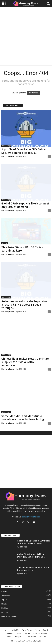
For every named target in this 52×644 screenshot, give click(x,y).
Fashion (5, 608)
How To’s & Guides (9, 616)
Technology (6, 146)
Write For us (27, 630)
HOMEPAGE (34, 93)
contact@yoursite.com (31, 517)
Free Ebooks (31, 637)
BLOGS (5, 612)
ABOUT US (15, 630)
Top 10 (5, 243)
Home (6, 630)
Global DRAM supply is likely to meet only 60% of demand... (25, 205)
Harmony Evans (8, 156)
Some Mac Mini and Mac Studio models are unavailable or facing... (24, 418)
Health (4, 604)
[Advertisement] (26, 36)
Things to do (19, 637)
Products (42, 637)
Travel (9, 637)
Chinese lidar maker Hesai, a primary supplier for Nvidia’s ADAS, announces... (25, 362)
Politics (4, 591)
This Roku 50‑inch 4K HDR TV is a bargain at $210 (22, 249)
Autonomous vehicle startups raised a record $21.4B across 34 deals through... (25, 305)
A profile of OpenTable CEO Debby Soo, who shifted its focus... (24, 151)
